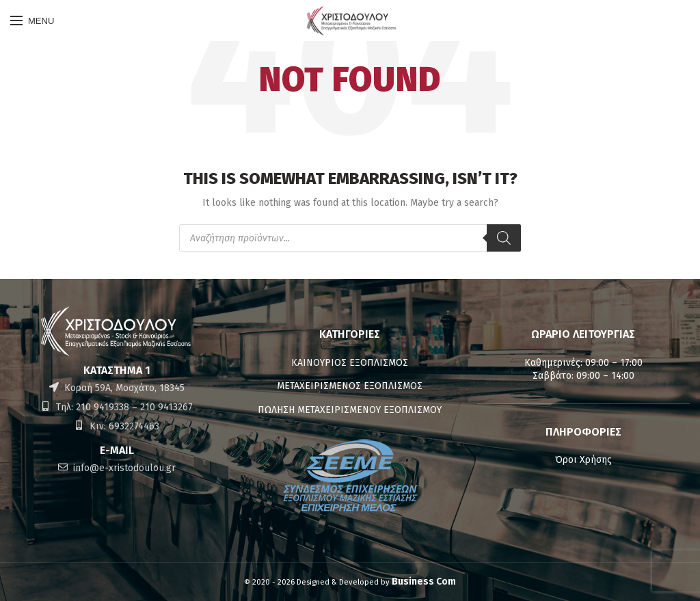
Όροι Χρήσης (583, 460)
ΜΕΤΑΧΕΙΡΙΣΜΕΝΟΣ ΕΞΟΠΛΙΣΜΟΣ (350, 386)
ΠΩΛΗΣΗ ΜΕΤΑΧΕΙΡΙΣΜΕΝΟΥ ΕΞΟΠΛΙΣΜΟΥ (350, 410)
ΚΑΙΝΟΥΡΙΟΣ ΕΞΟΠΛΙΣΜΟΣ (350, 363)
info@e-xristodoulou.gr (123, 468)
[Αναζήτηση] (504, 238)
